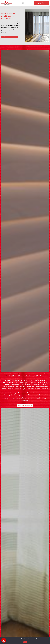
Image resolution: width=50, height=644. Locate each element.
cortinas (43, 382)
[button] (23, 3)
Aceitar (25, 642)
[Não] (48, 640)
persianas (7, 384)
